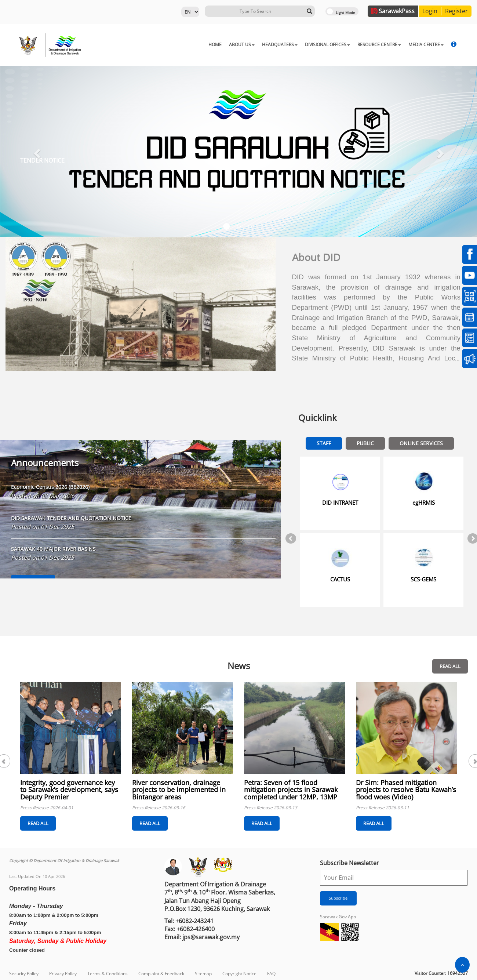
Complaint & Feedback (161, 974)
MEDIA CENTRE (426, 45)
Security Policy (24, 974)
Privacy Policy (63, 974)
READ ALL (450, 666)
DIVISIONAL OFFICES (327, 45)
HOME (215, 45)
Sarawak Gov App (338, 917)
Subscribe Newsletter (349, 863)
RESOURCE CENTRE (379, 45)
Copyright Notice (239, 974)
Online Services (421, 443)
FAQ (271, 974)
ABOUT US (242, 45)
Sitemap (203, 974)
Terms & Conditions (108, 974)
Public (365, 443)
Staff (324, 443)
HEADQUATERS (280, 45)
